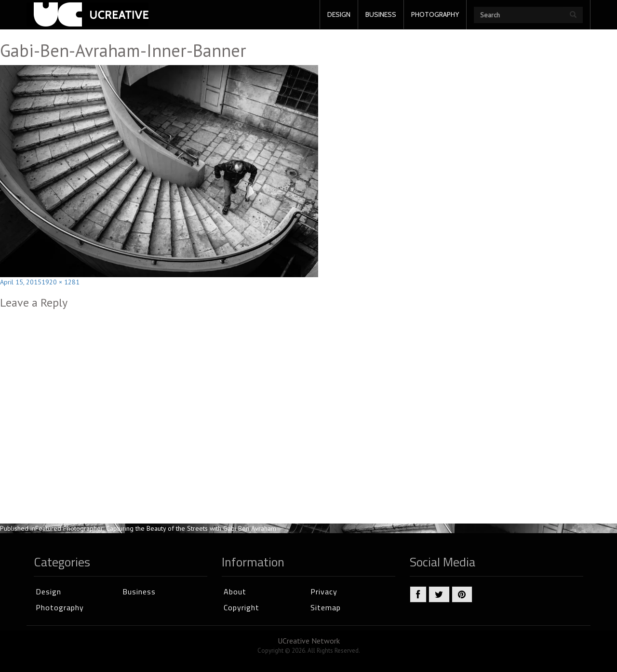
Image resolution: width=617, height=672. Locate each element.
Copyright (241, 607)
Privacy (324, 591)
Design (48, 591)
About (235, 591)
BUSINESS (381, 14)
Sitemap (326, 607)
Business (139, 591)
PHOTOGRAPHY (435, 14)
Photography (60, 607)
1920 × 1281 (60, 282)
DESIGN (339, 14)
